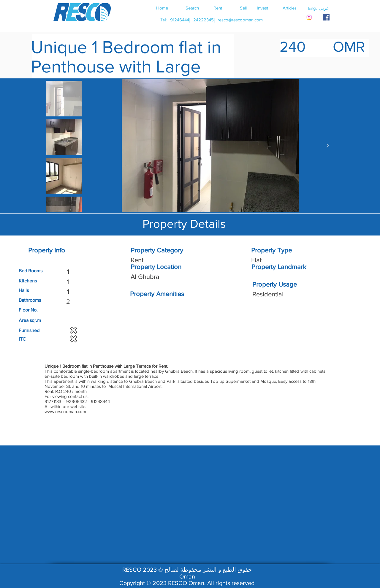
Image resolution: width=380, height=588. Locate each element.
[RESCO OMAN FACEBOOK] (326, 17)
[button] (324, 8)
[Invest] (262, 8)
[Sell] (243, 8)
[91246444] (179, 20)
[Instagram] (309, 17)
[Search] (192, 8)
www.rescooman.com (65, 411)
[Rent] (218, 8)
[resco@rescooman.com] (240, 20)
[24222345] (203, 20)
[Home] (162, 8)
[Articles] (289, 8)
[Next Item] (327, 146)
